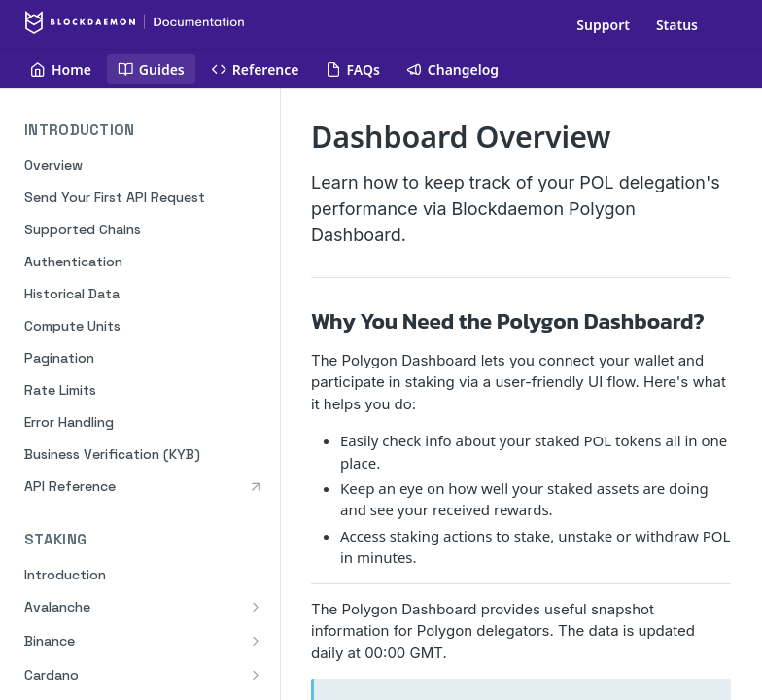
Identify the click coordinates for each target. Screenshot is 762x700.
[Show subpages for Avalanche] (256, 607)
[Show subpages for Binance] (256, 641)
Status (677, 25)
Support (603, 25)
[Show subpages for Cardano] (256, 675)
